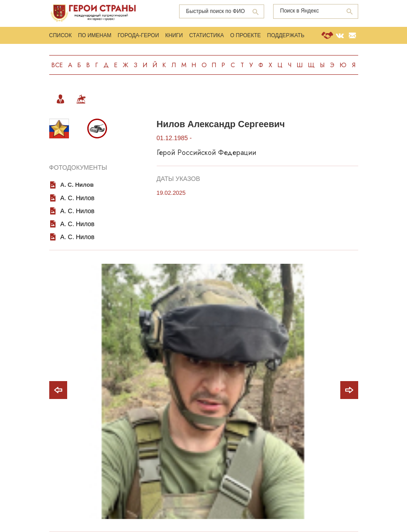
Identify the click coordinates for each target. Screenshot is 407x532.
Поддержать (286, 35)
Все (57, 65)
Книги (174, 35)
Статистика (206, 35)
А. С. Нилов (77, 185)
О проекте (246, 35)
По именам (95, 35)
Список (61, 35)
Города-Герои (138, 35)
